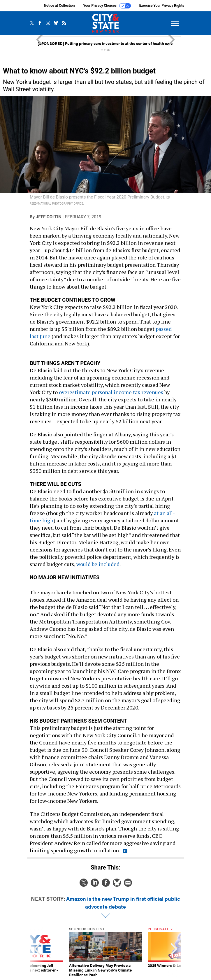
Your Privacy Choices (107, 6)
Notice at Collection (59, 6)
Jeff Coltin (49, 217)
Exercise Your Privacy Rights (162, 6)
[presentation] (37, 952)
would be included (98, 564)
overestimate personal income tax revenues (111, 392)
